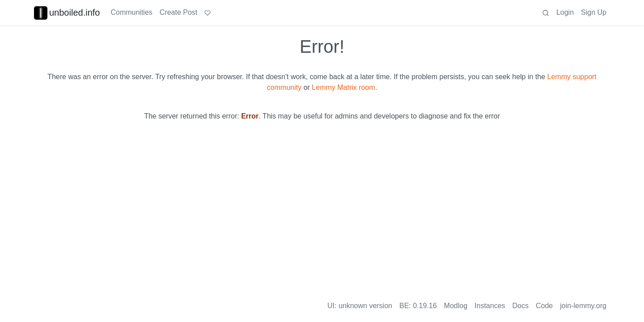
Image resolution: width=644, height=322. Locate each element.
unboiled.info (67, 13)
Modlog (456, 306)
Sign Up (594, 12)
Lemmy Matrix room (343, 87)
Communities (131, 12)
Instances (490, 306)
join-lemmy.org (583, 306)
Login (565, 12)
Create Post (178, 12)
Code (544, 306)
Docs (521, 306)
